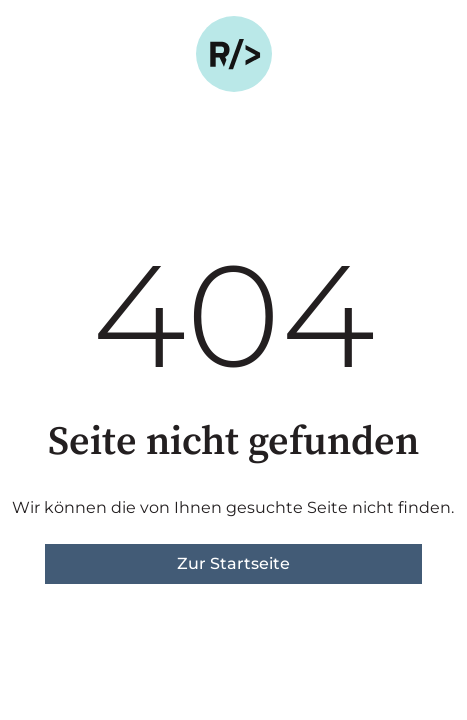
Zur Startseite (233, 563)
